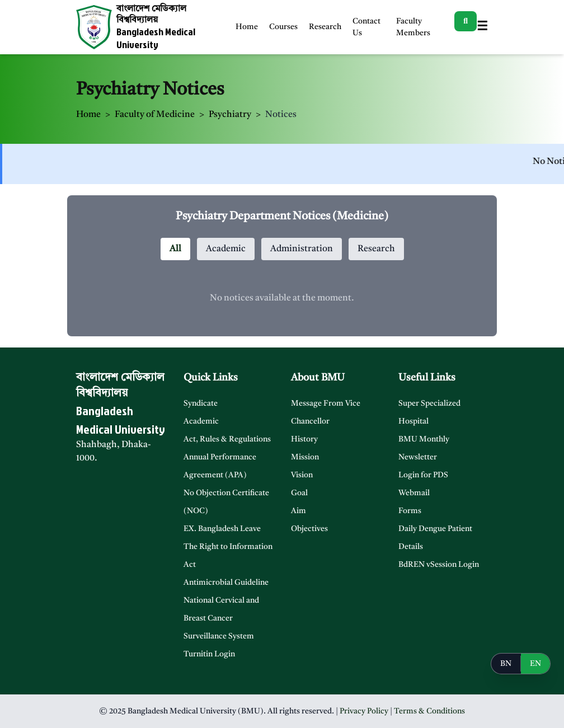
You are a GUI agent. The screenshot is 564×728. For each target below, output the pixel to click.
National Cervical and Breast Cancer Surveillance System (221, 618)
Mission (305, 457)
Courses (283, 27)
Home (247, 27)
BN (506, 664)
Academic (226, 249)
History (304, 439)
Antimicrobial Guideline (226, 583)
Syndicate (201, 403)
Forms (410, 511)
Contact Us (366, 27)
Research (325, 27)
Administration (302, 249)
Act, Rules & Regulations (227, 439)
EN (535, 664)
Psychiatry (230, 115)
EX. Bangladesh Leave (222, 529)
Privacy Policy (364, 711)
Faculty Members (413, 27)
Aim (299, 511)
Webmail (414, 493)
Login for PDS (423, 475)
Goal (299, 493)
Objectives (309, 529)
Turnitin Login (209, 654)
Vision (302, 475)
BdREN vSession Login (439, 565)
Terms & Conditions (429, 711)
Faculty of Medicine (155, 115)
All (175, 249)
